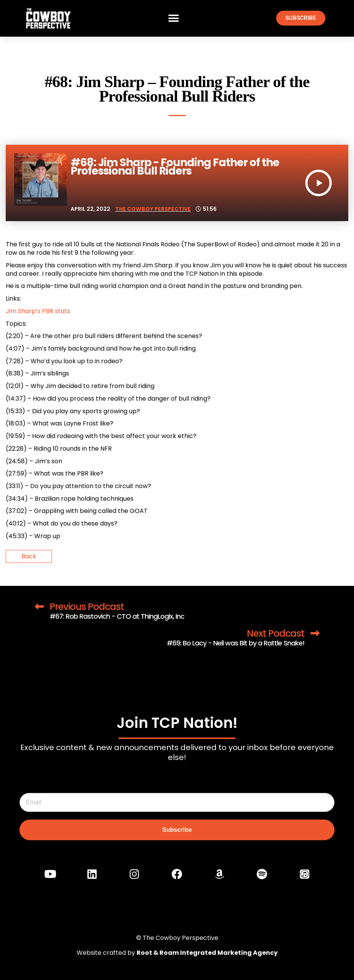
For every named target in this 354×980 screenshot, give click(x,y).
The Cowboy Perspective (153, 209)
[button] (174, 18)
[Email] (177, 802)
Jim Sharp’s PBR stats (38, 311)
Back (29, 556)
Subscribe (177, 830)
